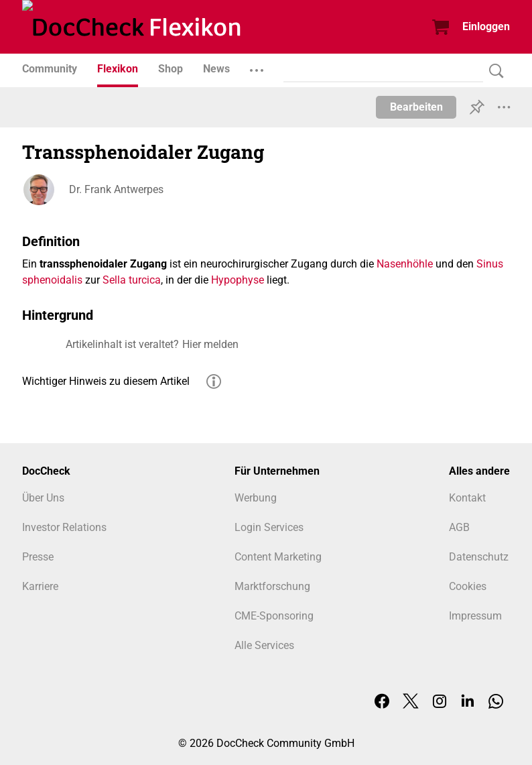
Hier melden (210, 344)
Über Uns (43, 498)
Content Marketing (278, 557)
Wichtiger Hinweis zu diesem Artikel (106, 381)
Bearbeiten (416, 107)
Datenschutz (479, 557)
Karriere (40, 586)
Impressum (475, 616)
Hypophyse (238, 280)
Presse (38, 557)
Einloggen (486, 26)
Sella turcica (132, 280)
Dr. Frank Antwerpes (116, 189)
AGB (459, 527)
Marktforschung (272, 586)
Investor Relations (64, 527)
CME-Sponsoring (274, 616)
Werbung (256, 498)
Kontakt (467, 498)
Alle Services (264, 645)
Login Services (269, 527)
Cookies (468, 586)
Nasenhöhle (405, 264)
